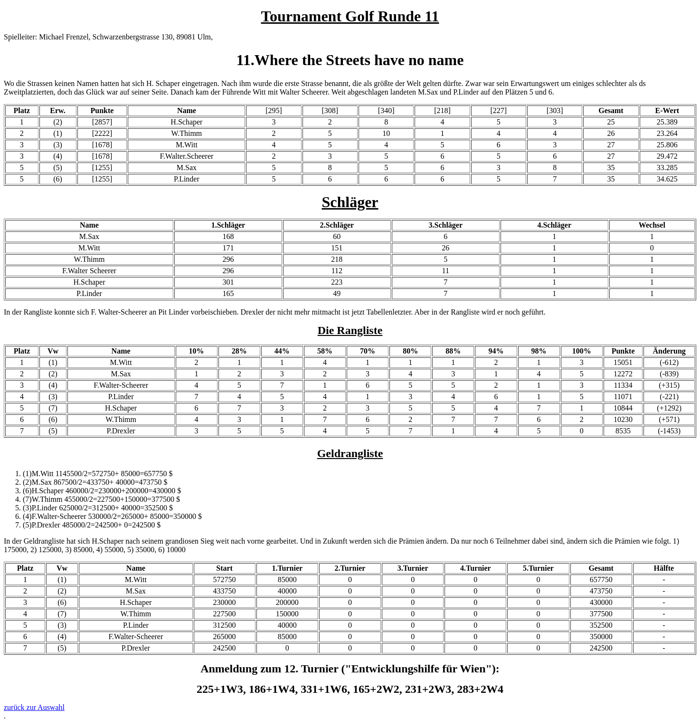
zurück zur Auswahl (34, 707)
